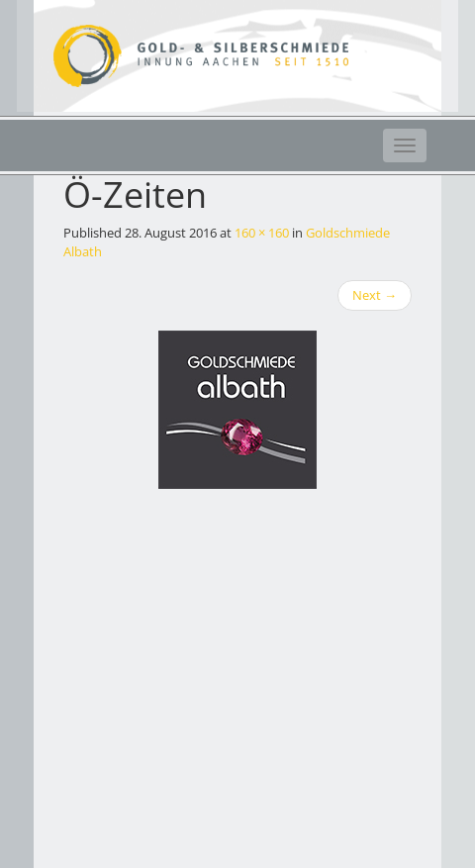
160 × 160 (262, 233)
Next (375, 295)
